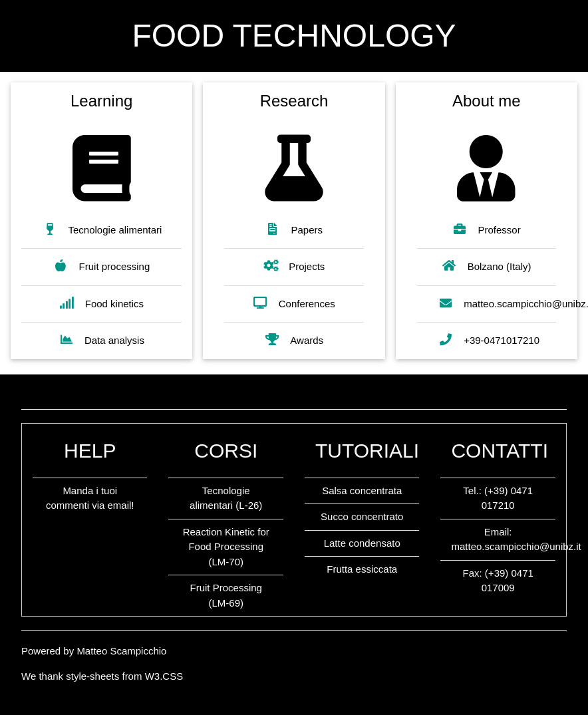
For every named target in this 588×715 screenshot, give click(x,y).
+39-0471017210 (489, 340)
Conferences (294, 303)
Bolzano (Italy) (486, 266)
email (119, 505)
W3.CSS (164, 676)
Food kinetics (101, 303)
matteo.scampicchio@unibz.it (516, 546)
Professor (487, 229)
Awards (294, 340)
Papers (294, 229)
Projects (294, 266)
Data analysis (101, 340)
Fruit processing (101, 266)
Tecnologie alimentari (102, 229)
